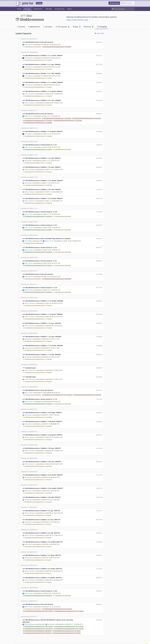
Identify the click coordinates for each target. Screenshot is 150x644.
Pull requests (63, 27)
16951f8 (99, 143)
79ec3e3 (99, 489)
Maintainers (38, 9)
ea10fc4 (99, 90)
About (69, 9)
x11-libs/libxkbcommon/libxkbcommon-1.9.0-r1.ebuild (38, 601)
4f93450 (99, 340)
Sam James (28, 158)
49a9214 (99, 581)
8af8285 (99, 156)
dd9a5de (99, 235)
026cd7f (99, 244)
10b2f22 (99, 480)
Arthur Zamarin (30, 92)
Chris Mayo (28, 237)
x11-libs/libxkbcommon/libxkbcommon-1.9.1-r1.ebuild (69, 601)
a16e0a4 (99, 415)
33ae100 (99, 130)
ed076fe (99, 524)
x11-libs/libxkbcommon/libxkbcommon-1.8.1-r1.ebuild (57, 388)
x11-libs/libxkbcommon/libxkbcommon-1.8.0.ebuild (37, 621)
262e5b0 (99, 309)
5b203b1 (99, 257)
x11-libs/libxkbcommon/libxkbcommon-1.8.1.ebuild (66, 621)
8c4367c (99, 82)
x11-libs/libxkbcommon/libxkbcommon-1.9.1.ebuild (66, 623)
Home (19, 9)
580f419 (99, 349)
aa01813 (99, 165)
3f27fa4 (99, 283)
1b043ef (99, 406)
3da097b (99, 178)
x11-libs (26, 16)
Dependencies (34, 27)
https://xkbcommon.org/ (77, 20)
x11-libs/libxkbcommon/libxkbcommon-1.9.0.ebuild (37, 623)
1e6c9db (99, 393)
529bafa (99, 42)
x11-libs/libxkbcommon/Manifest (32, 47)
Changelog (102, 27)
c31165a (99, 559)
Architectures (60, 9)
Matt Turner (28, 44)
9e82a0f (99, 222)
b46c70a (99, 195)
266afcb (99, 568)
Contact (132, 636)
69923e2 (99, 594)
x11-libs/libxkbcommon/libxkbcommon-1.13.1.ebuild (37, 60)
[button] (114, 3)
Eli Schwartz (28, 57)
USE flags (49, 9)
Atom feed (99, 33)
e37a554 (99, 533)
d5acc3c (99, 55)
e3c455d (99, 441)
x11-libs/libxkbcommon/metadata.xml (33, 239)
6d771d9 (99, 64)
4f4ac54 (99, 331)
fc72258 (99, 209)
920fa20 (99, 428)
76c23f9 (99, 467)
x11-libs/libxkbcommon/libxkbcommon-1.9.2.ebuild (87, 388)
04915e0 (99, 610)
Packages (28, 9)
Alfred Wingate (29, 614)
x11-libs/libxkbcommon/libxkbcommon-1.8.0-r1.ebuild (57, 599)
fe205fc (99, 318)
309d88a (99, 73)
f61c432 (99, 99)
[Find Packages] (125, 9)
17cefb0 (99, 270)
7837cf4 (99, 187)
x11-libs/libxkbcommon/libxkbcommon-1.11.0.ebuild (57, 117)
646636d (99, 112)
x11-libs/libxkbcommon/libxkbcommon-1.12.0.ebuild (86, 117)
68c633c (99, 454)
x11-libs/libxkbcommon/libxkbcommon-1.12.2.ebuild (67, 119)
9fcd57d (99, 384)
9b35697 (99, 546)
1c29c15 (99, 502)
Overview (21, 27)
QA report (48, 27)
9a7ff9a (99, 511)
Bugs (77, 27)
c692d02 (99, 296)
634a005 (99, 371)
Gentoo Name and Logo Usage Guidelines (83, 640)
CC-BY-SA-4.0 (61, 640)
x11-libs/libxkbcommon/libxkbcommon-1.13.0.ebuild (37, 121)
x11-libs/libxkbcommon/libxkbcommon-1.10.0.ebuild (57, 275)
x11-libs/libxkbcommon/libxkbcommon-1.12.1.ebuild (37, 119)
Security (89, 27)
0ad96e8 (99, 362)
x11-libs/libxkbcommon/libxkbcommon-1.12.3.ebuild (57, 47)
